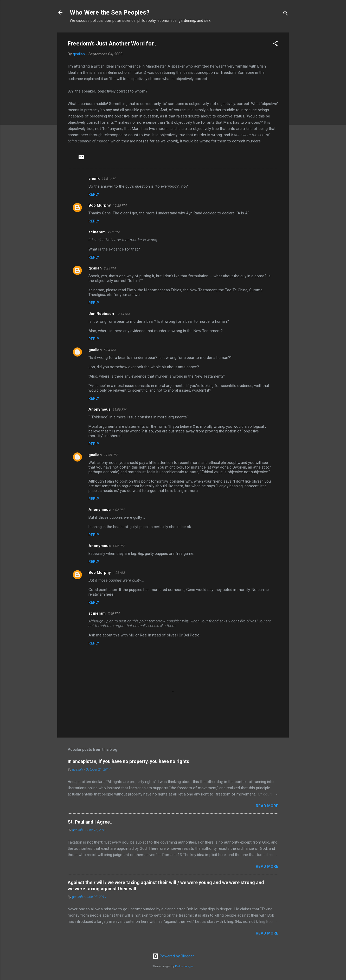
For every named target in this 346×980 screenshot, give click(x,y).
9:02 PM (114, 232)
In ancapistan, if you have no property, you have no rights (128, 761)
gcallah (95, 268)
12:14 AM (123, 314)
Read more (267, 806)
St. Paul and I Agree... (91, 822)
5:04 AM (110, 350)
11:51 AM (109, 179)
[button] (275, 44)
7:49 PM (114, 613)
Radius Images (184, 966)
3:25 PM (110, 268)
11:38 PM (111, 455)
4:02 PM (119, 510)
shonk (94, 179)
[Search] (286, 14)
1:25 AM (119, 573)
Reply (94, 194)
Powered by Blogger (173, 956)
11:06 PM (120, 409)
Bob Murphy (100, 205)
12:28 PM (120, 205)
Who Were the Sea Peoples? (110, 12)
